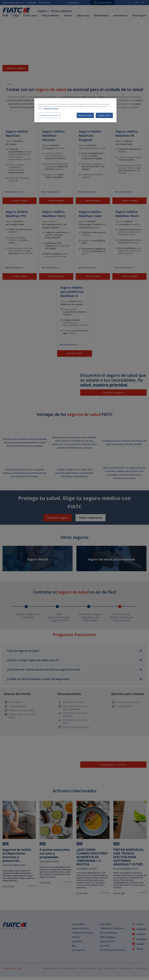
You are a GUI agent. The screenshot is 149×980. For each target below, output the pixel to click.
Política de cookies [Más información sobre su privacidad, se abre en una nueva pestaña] (51, 108)
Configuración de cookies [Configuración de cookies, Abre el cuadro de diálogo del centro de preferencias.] (49, 115)
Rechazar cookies (85, 115)
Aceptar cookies (104, 115)
